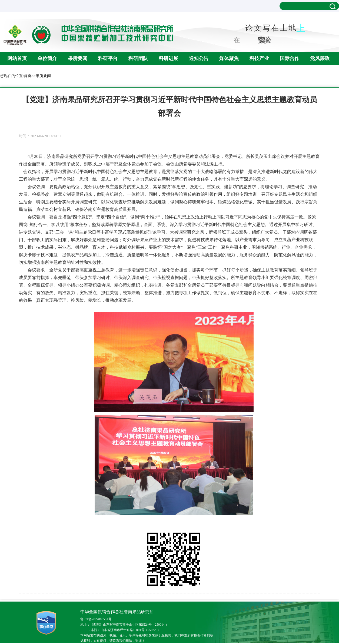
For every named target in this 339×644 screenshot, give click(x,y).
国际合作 (290, 58)
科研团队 (138, 58)
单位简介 (47, 58)
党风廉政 (320, 58)
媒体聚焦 (229, 58)
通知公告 (199, 58)
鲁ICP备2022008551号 (96, 619)
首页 (28, 76)
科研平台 (108, 58)
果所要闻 (78, 58)
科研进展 (168, 58)
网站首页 (17, 58)
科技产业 (259, 58)
